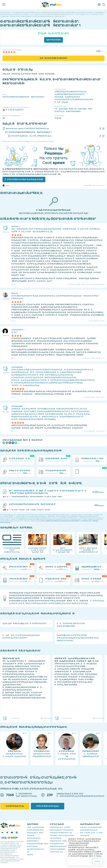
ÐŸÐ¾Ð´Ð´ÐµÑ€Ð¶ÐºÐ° (58, 849)
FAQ (28, 852)
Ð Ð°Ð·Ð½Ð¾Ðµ (32, 846)
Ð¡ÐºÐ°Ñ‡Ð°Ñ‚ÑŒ (54, 40)
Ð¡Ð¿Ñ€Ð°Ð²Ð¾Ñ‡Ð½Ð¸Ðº (36, 849)
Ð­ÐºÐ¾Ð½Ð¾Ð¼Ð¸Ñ (34, 838)
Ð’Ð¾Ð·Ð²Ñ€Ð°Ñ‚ (56, 838)
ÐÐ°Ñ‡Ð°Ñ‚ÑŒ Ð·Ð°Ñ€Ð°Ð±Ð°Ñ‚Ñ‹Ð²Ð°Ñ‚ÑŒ (24, 179)
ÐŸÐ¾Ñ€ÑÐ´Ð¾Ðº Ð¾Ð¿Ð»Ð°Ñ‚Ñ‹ (62, 835)
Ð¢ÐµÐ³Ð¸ (30, 855)
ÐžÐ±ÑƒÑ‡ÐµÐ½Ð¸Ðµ (15, 806)
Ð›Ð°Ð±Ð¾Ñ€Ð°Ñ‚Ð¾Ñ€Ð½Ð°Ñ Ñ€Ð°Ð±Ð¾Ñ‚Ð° (23, 97)
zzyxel (6, 186)
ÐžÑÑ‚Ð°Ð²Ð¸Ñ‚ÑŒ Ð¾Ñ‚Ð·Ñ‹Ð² (54, 58)
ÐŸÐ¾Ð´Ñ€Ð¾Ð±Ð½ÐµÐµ (48, 806)
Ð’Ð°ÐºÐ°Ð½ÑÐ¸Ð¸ (56, 852)
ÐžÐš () (98, 861)
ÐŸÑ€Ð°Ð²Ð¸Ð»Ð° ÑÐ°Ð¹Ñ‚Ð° (60, 827)
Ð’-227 (14, 332)
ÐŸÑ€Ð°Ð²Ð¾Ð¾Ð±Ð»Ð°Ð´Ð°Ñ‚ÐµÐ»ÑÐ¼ (64, 846)
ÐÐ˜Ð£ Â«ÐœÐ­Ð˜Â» (13, 110)
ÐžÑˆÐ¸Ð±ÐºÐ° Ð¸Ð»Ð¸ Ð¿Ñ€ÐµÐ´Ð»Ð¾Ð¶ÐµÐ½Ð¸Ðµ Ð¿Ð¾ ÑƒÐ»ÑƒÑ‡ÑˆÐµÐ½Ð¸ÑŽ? (28, 141)
